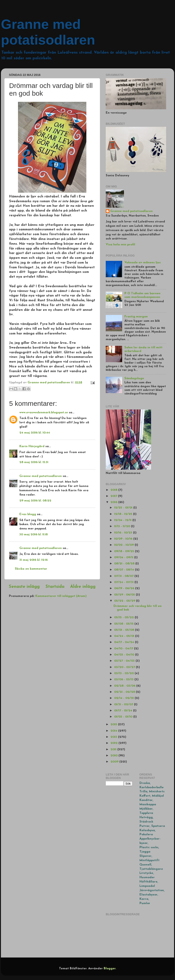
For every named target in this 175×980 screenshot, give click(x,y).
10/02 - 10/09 (124, 545)
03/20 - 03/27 (125, 667)
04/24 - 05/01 (125, 636)
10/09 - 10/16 (124, 539)
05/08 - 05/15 (124, 624)
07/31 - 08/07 (124, 576)
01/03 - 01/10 (124, 717)
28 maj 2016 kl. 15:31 (34, 462)
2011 (114, 749)
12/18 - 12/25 (124, 514)
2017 (114, 496)
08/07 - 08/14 (125, 570)
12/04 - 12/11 (123, 520)
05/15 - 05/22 (124, 617)
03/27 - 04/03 (125, 661)
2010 (115, 756)
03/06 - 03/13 (124, 680)
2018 (114, 490)
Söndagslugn (134, 378)
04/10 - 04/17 (124, 649)
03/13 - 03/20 (124, 673)
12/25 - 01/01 (124, 508)
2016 (114, 502)
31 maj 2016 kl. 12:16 (33, 560)
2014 (114, 731)
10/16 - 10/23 (124, 533)
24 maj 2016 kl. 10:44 (35, 433)
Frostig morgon (136, 317)
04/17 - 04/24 (125, 642)
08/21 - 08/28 (125, 564)
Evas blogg (28, 514)
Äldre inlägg (83, 587)
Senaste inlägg (24, 587)
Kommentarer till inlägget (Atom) (61, 596)
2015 (114, 724)
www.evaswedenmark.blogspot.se (44, 413)
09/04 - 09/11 (124, 557)
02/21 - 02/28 (125, 692)
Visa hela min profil (120, 245)
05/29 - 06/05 (125, 595)
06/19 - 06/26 (125, 588)
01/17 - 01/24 (124, 711)
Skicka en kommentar (31, 569)
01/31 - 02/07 (124, 704)
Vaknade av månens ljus (143, 263)
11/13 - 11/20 (123, 526)
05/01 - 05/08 (125, 630)
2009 (115, 762)
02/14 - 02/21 (124, 698)
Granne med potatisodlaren (41, 476)
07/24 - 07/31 (124, 582)
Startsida (55, 587)
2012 (115, 743)
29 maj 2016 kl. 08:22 (35, 501)
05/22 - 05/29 (125, 601)
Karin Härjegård (32, 446)
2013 (114, 737)
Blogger (110, 969)
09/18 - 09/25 (125, 551)
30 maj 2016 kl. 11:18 (33, 535)
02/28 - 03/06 (125, 686)
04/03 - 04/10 (125, 655)
